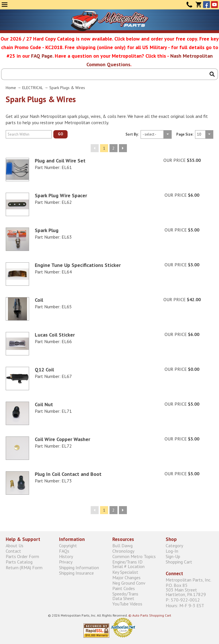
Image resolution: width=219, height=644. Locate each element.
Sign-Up (173, 557)
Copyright (68, 545)
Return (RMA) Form (24, 567)
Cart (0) (198, 5)
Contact (189, 5)
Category (174, 545)
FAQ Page (42, 56)
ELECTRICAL (33, 88)
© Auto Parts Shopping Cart (150, 615)
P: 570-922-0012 (183, 600)
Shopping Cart (179, 562)
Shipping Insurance (76, 573)
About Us (15, 545)
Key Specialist (125, 572)
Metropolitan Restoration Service (110, 21)
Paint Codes (124, 588)
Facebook (206, 5)
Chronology (123, 551)
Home (11, 88)
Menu (5, 5)
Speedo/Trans (136, 596)
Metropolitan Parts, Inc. (188, 580)
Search (212, 74)
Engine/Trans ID (136, 564)
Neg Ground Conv (129, 583)
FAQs (64, 551)
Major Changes (126, 577)
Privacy (66, 562)
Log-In (172, 551)
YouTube (214, 5)
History (66, 557)
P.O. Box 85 (189, 590)
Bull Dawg (122, 545)
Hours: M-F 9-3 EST (185, 605)
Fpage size (156, 134)
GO (60, 134)
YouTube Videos (127, 604)
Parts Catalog (19, 562)
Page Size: (185, 135)
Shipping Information (79, 567)
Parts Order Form (22, 557)
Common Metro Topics (134, 557)
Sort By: (132, 135)
